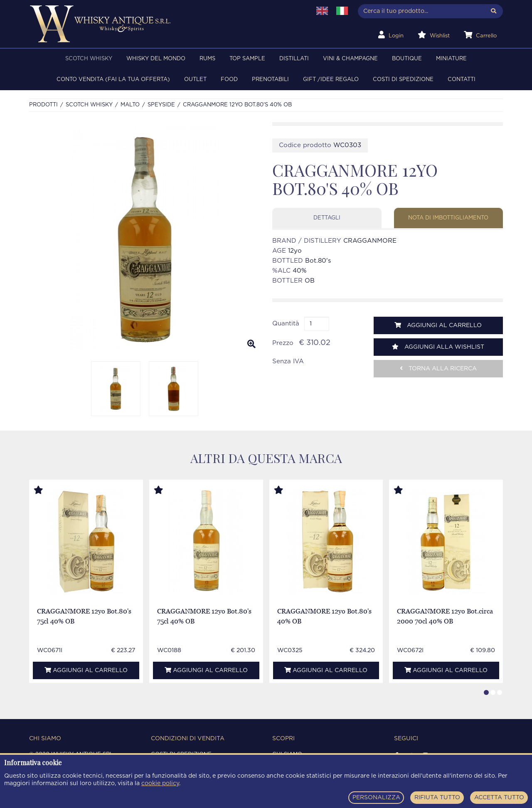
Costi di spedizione (403, 80)
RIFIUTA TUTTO (437, 798)
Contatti (462, 80)
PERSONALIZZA (376, 798)
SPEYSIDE (161, 105)
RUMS (207, 59)
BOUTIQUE (407, 59)
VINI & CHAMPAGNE (350, 59)
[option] (144, 239)
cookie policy (160, 783)
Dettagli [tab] (327, 218)
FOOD (229, 80)
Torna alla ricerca (438, 368)
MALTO (130, 105)
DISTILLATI (294, 59)
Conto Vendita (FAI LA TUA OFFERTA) (113, 80)
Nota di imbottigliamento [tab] (448, 218)
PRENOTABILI (270, 80)
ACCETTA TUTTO (499, 798)
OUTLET (195, 80)
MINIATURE (451, 59)
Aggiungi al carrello (438, 325)
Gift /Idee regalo (331, 80)
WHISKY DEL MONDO (156, 59)
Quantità (286, 324)
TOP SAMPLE (247, 59)
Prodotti (43, 105)
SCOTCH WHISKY (89, 59)
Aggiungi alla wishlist (438, 347)
